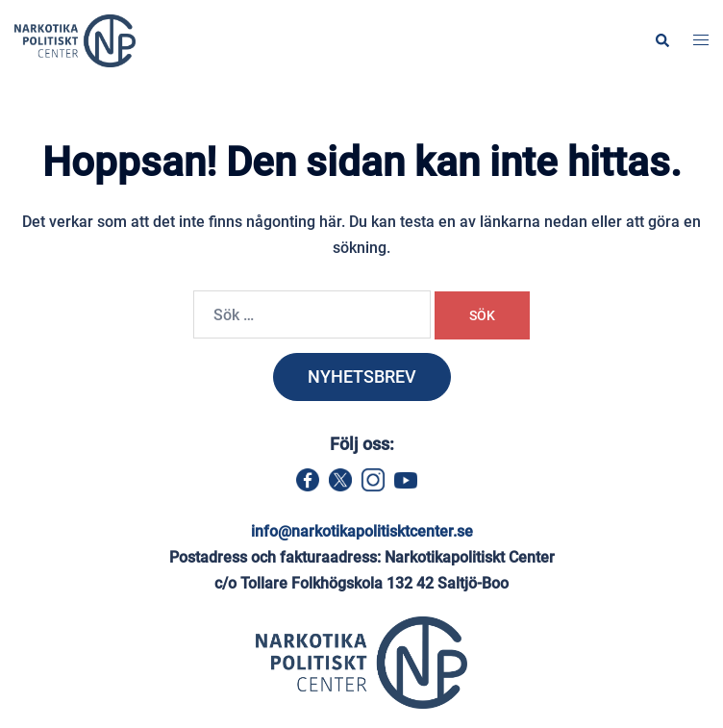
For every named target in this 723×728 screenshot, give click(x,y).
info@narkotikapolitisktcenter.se (362, 531)
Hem (170, 122)
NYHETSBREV (362, 377)
